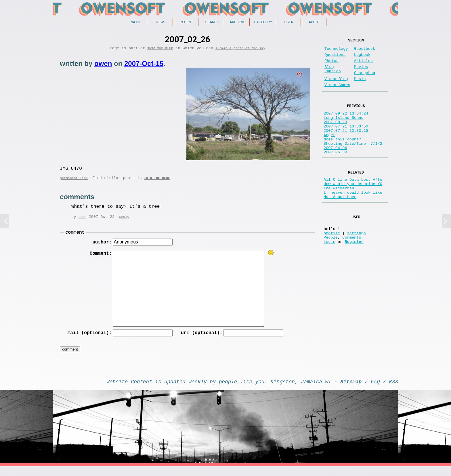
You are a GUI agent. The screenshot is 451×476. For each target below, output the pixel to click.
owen (103, 65)
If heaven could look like (353, 220)
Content (142, 390)
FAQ (375, 390)
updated (175, 390)
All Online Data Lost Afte (353, 203)
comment (75, 238)
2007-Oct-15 (144, 65)
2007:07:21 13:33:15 (346, 147)
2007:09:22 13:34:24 (346, 125)
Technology (336, 51)
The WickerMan (339, 214)
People (331, 271)
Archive (238, 23)
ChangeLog (365, 80)
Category (263, 23)
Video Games (337, 94)
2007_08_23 (335, 136)
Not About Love (340, 225)
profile (332, 266)
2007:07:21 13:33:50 (346, 141)
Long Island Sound (344, 130)
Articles (363, 65)
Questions (335, 58)
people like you (242, 390)
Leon (82, 221)
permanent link (74, 182)
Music (360, 87)
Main (135, 23)
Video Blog (336, 87)
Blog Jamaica (333, 75)
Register (354, 277)
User (289, 23)
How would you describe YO (353, 209)
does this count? (342, 158)
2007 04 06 (335, 168)
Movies (361, 73)
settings (357, 266)
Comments (352, 271)
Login (329, 277)
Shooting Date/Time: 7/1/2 (353, 163)
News (161, 23)
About (314, 23)
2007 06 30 (335, 174)
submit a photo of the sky (240, 50)
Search (212, 23)
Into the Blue (160, 50)
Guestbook (365, 51)
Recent (187, 23)
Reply (124, 221)
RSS (393, 390)
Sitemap (351, 390)
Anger (329, 152)
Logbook (362, 58)
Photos (331, 65)
